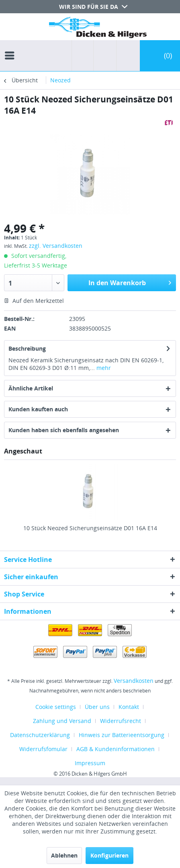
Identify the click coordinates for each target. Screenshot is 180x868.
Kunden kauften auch (38, 409)
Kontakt (129, 707)
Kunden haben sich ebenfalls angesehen (64, 430)
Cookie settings (56, 707)
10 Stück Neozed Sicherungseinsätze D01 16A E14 (90, 528)
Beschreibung (27, 348)
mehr (103, 368)
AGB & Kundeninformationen (116, 749)
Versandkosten (134, 681)
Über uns (97, 707)
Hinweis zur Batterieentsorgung (122, 735)
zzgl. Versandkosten (56, 246)
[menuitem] (12, 48)
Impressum (90, 763)
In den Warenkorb (130, 282)
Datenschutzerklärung (40, 735)
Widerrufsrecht (121, 721)
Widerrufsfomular (43, 749)
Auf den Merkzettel (34, 301)
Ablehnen (64, 855)
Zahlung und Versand (62, 721)
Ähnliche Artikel (31, 388)
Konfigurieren (109, 855)
